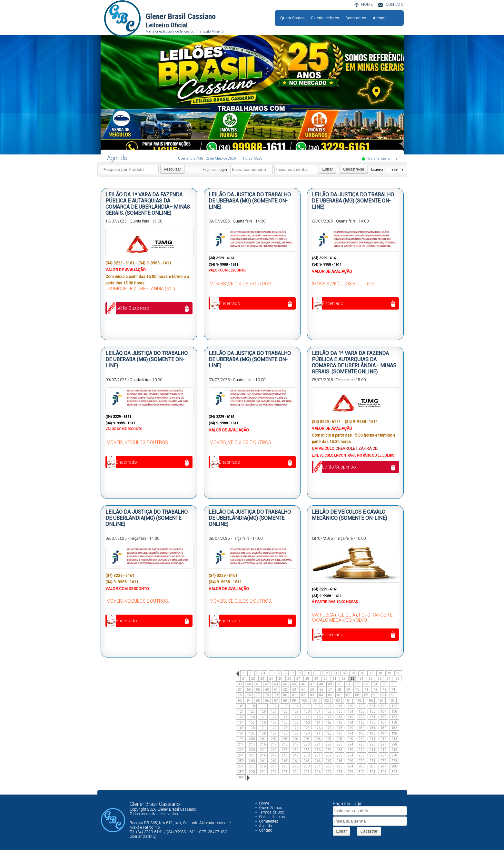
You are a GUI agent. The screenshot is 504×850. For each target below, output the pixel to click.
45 (294, 684)
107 (381, 701)
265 (307, 761)
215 (252, 744)
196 (372, 733)
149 (351, 717)
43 (276, 684)
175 (307, 728)
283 (340, 766)
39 (240, 684)
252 (329, 755)
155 (252, 722)
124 (241, 712)
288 (394, 766)
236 (318, 750)
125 (252, 712)
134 (351, 712)
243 (394, 750)
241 (372, 750)
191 (318, 733)
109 (241, 706)
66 (321, 690)
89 (366, 695)
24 (271, 679)
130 (307, 712)
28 (307, 679)
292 (274, 772)
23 (262, 679)
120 (361, 706)
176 (318, 728)
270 (361, 761)
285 (361, 766)
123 (394, 706)
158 (285, 722)
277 (274, 766)
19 (389, 673)
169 (241, 728)
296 (318, 772)
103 (337, 701)
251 (318, 755)
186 (263, 733)
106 (370, 701)
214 (241, 744)
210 (361, 739)
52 (357, 684)
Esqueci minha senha (387, 169)
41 (258, 684)
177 (329, 728)
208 (340, 739)
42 (267, 684)
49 (330, 684)
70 (357, 690)
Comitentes (356, 18)
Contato (266, 830)
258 (394, 755)
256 (372, 755)
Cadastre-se (354, 169)
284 (351, 766)
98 (285, 701)
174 (296, 728)
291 (263, 772)
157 (274, 722)
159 (296, 722)
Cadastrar (369, 831)
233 (285, 750)
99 (294, 701)
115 (307, 706)
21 (244, 679)
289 (241, 772)
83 (312, 695)
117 (329, 706)
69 (348, 690)
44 (285, 684)
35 (371, 679)
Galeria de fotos (325, 18)
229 (241, 750)
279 (296, 766)
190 (307, 733)
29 (316, 679)
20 (398, 673)
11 (317, 673)
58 (249, 690)
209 (351, 739)
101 (315, 701)
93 (240, 701)
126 (263, 712)
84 (321, 695)
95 (258, 701)
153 (394, 717)
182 (383, 728)
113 (285, 706)
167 (383, 722)
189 (296, 733)
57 (240, 690)
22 (253, 679)
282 (329, 766)
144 (296, 717)
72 (375, 690)
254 (351, 755)
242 (383, 750)
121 (372, 706)
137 (383, 712)
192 (329, 733)
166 (372, 722)
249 (296, 755)
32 (343, 679)
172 (274, 728)
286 (372, 766)
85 (330, 695)
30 (325, 679)
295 (307, 772)
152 (383, 717)
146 (318, 717)
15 (353, 673)
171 (263, 728)
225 (361, 744)
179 (351, 728)
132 (329, 712)
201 (263, 739)
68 (339, 690)
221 (318, 744)
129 (296, 712)
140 (252, 717)
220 (307, 744)
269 (351, 761)
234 (296, 750)
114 (296, 706)
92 (393, 695)
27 (298, 679)
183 (394, 728)
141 (263, 717)
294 (296, 772)
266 (318, 761)
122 (383, 706)
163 (340, 722)
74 (393, 690)
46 (303, 684)
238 (340, 750)
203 (285, 739)
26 (289, 679)
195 (361, 733)
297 (329, 772)
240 (361, 750)
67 (330, 690)
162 (329, 722)
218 (285, 744)
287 (383, 766)
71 (366, 690)
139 (241, 717)
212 (383, 739)
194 (351, 733)
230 (252, 750)
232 (274, 750)
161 (318, 722)
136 (372, 712)
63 (294, 690)
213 (394, 739)
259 (241, 761)
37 (389, 679)
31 (334, 679)
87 (348, 695)
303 (394, 772)
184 (241, 733)
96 (267, 701)
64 (303, 690)
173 (285, 728)
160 (307, 722)
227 (383, 744)
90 (375, 695)
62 (285, 690)
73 (384, 690)
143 (285, 717)
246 (263, 755)
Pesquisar (172, 169)
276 (263, 766)
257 (383, 755)
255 (361, 755)
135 (361, 712)
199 (241, 739)
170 (252, 728)
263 (285, 761)
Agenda (380, 18)
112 (274, 706)
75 (240, 695)
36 (380, 679)
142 (274, 717)
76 (249, 695)
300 (361, 772)
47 (312, 684)
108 (392, 701)
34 (361, 679)
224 (351, 744)
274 (241, 766)
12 (326, 673)
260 (252, 761)
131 (318, 712)
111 (263, 706)
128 (285, 712)
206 (318, 739)
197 (383, 733)
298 (340, 772)
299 (351, 772)
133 (340, 712)
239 (351, 750)
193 (340, 733)
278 (285, 766)
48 (321, 684)
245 (252, 755)
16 (362, 673)
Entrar (327, 169)
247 (274, 755)
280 (307, 766)
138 (394, 712)
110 (252, 706)
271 (372, 761)
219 (296, 744)
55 (384, 684)
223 (340, 744)
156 (263, 722)
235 (307, 750)
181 (372, 728)
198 (394, 733)
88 (357, 695)
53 (366, 684)
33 (352, 679)
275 (252, 766)
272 (383, 761)
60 (267, 690)
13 (335, 673)
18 (380, 673)
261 (263, 761)
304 (241, 777)
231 (263, 750)
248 (285, 755)
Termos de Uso (272, 812)
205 (307, 739)
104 (348, 701)
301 (372, 772)
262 (274, 761)
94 (249, 701)
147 (329, 717)
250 (307, 755)
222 (329, 744)
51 (348, 684)
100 (304, 701)
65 (312, 690)
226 (372, 744)
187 (274, 733)
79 (276, 695)
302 (383, 772)
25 (280, 679)
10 (308, 673)
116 (318, 706)
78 (267, 695)
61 (276, 690)
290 (252, 772)
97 (276, 701)
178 (340, 728)
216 (263, 744)
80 (285, 695)
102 (326, 701)
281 (318, 766)
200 (252, 739)
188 (285, 733)
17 (371, 673)
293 (285, 772)
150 (361, 717)
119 (351, 706)
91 (384, 695)
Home (264, 803)
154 (241, 722)
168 (394, 722)
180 (361, 728)
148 (340, 717)
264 (296, 761)
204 (296, 739)
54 (375, 684)
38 (398, 679)
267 (329, 761)
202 (274, 739)
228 (394, 744)
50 (339, 684)
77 (258, 695)
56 (393, 684)
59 (258, 690)
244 (241, 755)
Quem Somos (292, 18)
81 (294, 695)
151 (372, 717)
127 (274, 712)
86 (339, 695)
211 (372, 739)
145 (307, 717)
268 (340, 761)
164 (351, 722)
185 (252, 733)
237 (329, 750)
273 (394, 761)
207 (329, 739)
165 (361, 722)
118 (340, 706)
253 (340, 755)
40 (249, 684)
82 (303, 695)
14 (344, 673)
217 (274, 744)
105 (359, 701)
